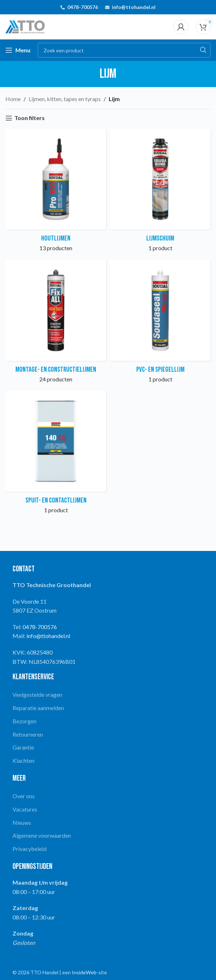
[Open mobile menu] (18, 50)
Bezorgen (24, 721)
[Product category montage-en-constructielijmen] (56, 324)
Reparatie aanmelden (38, 708)
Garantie (23, 747)
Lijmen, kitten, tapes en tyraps (65, 99)
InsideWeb (84, 972)
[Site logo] (25, 26)
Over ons (24, 796)
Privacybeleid (30, 849)
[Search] (124, 50)
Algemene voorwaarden (42, 835)
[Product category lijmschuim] (160, 192)
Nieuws (22, 822)
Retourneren (28, 734)
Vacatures (25, 809)
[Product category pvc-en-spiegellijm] (160, 324)
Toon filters (30, 118)
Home (13, 99)
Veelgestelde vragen (37, 694)
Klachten (23, 760)
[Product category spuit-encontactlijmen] (56, 455)
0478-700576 (83, 7)
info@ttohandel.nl (134, 7)
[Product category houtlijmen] (56, 192)
